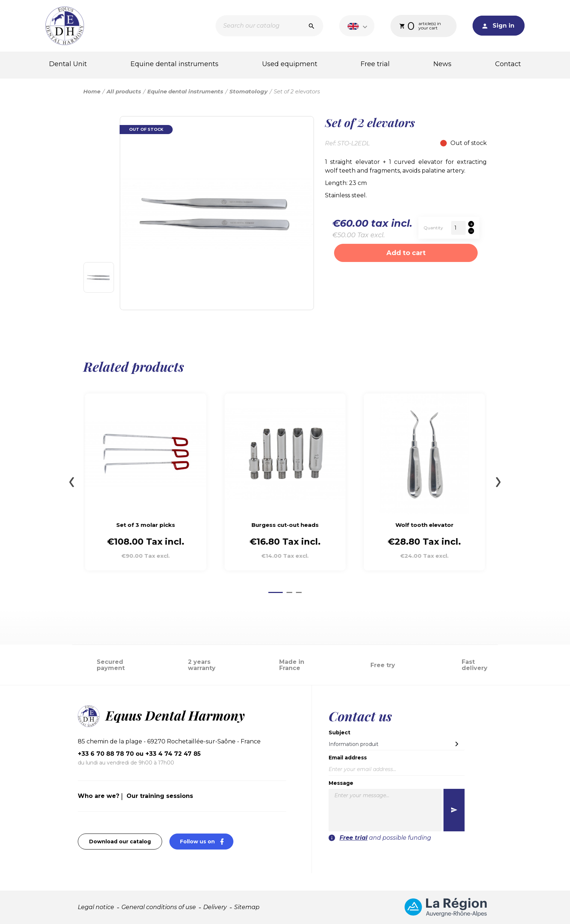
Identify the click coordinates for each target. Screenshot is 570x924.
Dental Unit (68, 64)
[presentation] (420, 856)
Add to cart (406, 253)
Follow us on (207, 841)
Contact (508, 64)
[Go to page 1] (276, 592)
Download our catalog (120, 842)
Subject (340, 733)
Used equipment (290, 64)
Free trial (375, 64)
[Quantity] (458, 228)
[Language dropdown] (358, 26)
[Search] (269, 26)
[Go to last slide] (72, 482)
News (442, 64)
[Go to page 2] (289, 592)
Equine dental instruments (174, 64)
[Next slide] (498, 482)
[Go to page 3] (299, 592)
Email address (348, 758)
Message (341, 783)
